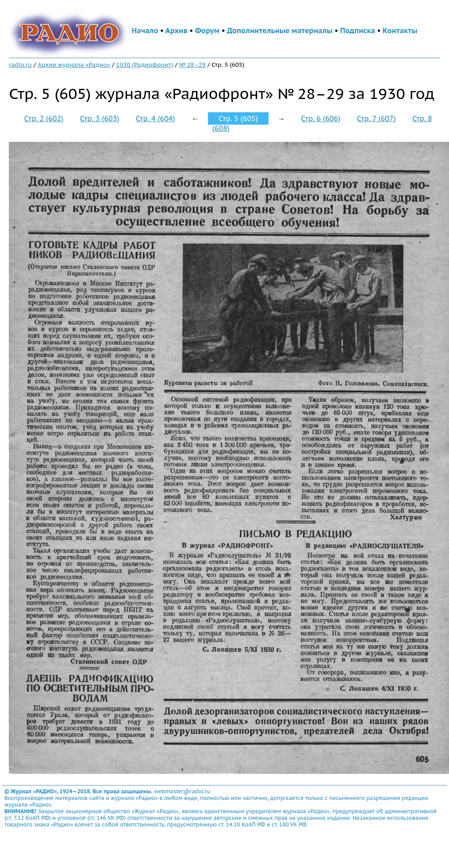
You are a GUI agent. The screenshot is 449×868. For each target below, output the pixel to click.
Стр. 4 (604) (155, 118)
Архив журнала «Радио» (74, 65)
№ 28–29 (192, 65)
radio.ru (20, 65)
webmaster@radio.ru (182, 791)
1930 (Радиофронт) (144, 65)
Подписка (358, 30)
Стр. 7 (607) (376, 118)
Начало (145, 30)
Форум (207, 30)
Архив (177, 30)
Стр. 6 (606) (321, 118)
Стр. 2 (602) (44, 118)
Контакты (400, 30)
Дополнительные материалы (280, 30)
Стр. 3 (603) (100, 118)
